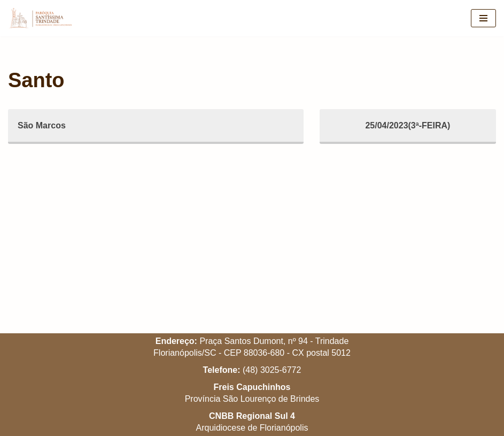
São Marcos (42, 125)
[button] (481, 15)
